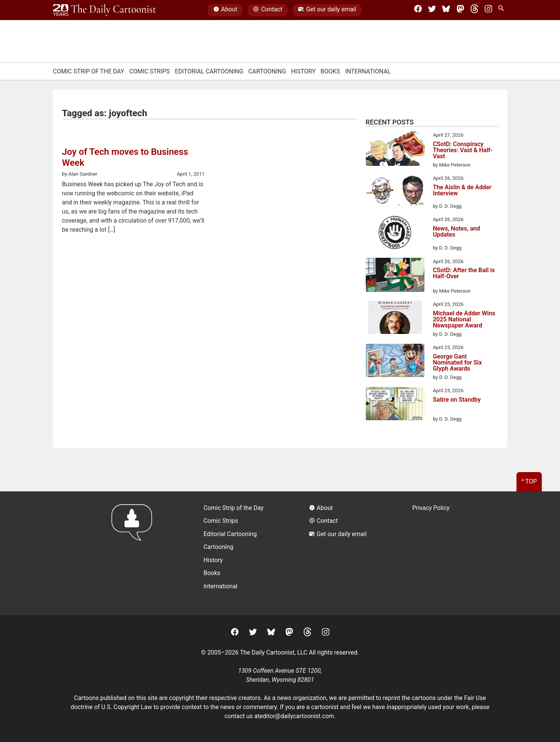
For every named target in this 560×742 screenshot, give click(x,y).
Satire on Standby (457, 400)
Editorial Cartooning (209, 71)
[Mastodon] (460, 10)
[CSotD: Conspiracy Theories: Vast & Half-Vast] (395, 150)
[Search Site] (502, 10)
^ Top (529, 481)
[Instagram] (488, 10)
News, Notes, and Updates (456, 232)
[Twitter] (432, 10)
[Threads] (474, 10)
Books (331, 71)
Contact (268, 10)
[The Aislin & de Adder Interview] (395, 192)
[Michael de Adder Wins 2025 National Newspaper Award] (395, 318)
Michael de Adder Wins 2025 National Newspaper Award (464, 320)
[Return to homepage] (134, 553)
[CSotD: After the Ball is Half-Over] (395, 276)
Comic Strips (149, 71)
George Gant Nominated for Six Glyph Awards (457, 363)
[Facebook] (418, 10)
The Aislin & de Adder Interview (462, 191)
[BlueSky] (446, 10)
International (368, 71)
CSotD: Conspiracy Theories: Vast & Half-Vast (463, 150)
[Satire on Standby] (395, 405)
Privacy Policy (431, 508)
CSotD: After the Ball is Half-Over (464, 274)
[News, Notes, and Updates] (395, 234)
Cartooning (267, 71)
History (303, 71)
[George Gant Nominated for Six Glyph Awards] (395, 362)
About (225, 10)
